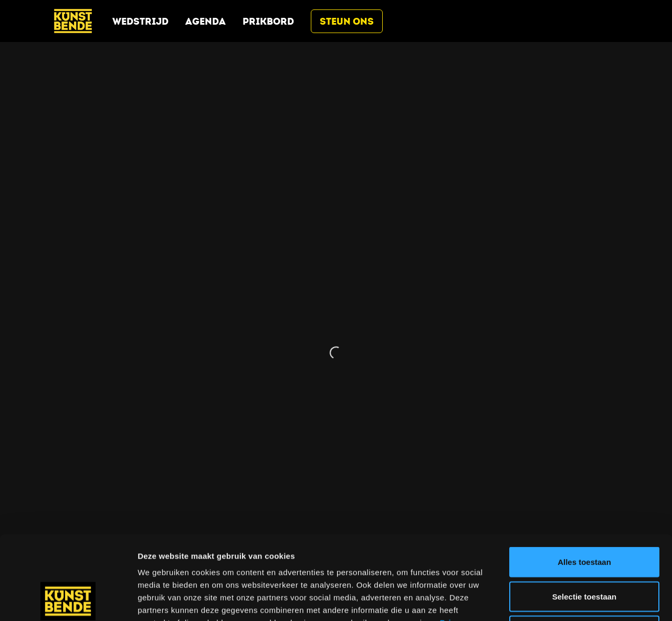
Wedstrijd (140, 21)
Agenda (206, 21)
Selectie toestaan (585, 518)
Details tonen (567, 600)
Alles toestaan (584, 483)
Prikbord (268, 21)
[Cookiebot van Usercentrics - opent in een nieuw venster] (68, 601)
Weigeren (584, 552)
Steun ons (347, 21)
